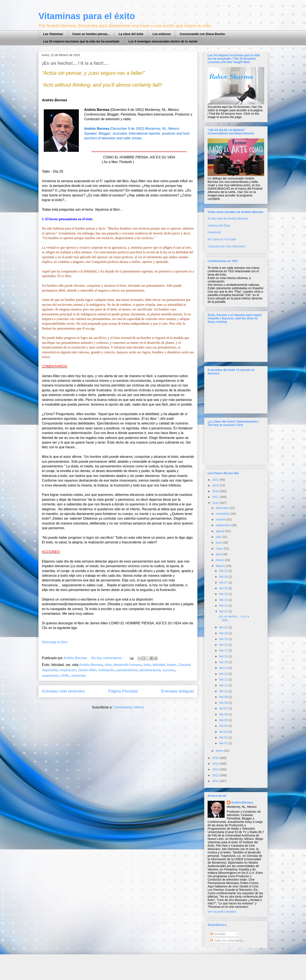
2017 (216, 497)
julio (219, 537)
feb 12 (224, 680)
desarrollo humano (128, 665)
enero (220, 751)
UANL (65, 676)
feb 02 (224, 737)
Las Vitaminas (53, 34)
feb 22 (224, 611)
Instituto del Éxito (219, 226)
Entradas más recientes (63, 691)
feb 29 (224, 571)
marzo (220, 560)
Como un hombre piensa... (91, 34)
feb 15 (224, 662)
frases (172, 665)
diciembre (223, 508)
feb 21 (224, 627)
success (169, 670)
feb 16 (224, 656)
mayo (220, 549)
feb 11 (224, 685)
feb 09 (224, 697)
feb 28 (224, 577)
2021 (216, 480)
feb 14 (224, 668)
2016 (216, 503)
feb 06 (224, 714)
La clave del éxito (131, 34)
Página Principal (123, 691)
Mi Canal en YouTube (222, 239)
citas (108, 665)
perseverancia (150, 670)
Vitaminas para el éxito (87, 16)
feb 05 (224, 720)
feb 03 (224, 732)
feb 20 (224, 633)
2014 (216, 764)
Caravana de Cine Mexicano (226, 246)
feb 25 (224, 594)
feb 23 (224, 606)
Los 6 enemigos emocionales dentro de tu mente (163, 41)
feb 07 (224, 708)
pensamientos (127, 670)
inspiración (68, 670)
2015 (216, 758)
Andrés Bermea (91, 665)
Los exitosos (162, 34)
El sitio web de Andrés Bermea (228, 219)
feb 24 (224, 600)
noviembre (223, 514)
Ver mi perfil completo (222, 912)
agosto (221, 531)
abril (219, 554)
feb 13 (224, 674)
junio (219, 543)
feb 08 (224, 703)
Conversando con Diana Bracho (202, 34)
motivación (106, 670)
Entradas (218, 934)
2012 (216, 775)
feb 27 (224, 582)
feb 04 (224, 726)
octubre (221, 519)
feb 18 (224, 645)
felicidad (159, 665)
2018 (216, 491)
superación (50, 676)
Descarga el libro (55, 642)
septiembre (223, 525)
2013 (216, 769)
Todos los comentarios (227, 941)
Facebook (214, 232)
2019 (216, 485)
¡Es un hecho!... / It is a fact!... (75, 63)
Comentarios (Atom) (129, 707)
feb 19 (224, 639)
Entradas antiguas (178, 691)
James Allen (87, 670)
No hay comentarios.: (108, 658)
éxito (147, 665)
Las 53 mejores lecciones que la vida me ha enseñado (81, 41)
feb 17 (224, 650)
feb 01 (224, 743)
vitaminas (79, 676)
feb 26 (224, 588)
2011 (216, 781)
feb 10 (224, 691)
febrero (221, 566)
